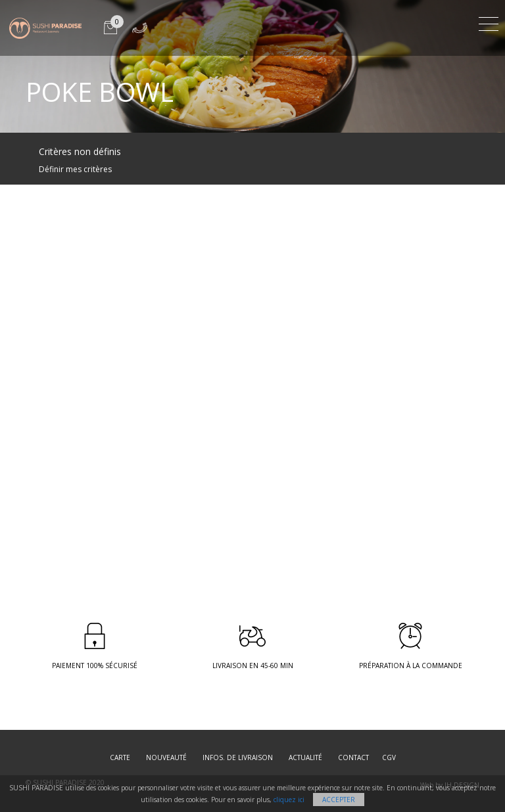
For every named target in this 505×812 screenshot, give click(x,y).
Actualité (305, 757)
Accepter (339, 800)
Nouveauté (166, 757)
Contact (353, 757)
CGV (389, 757)
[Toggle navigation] (489, 22)
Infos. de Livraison (238, 757)
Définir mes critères (75, 169)
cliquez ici (289, 800)
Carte (120, 757)
